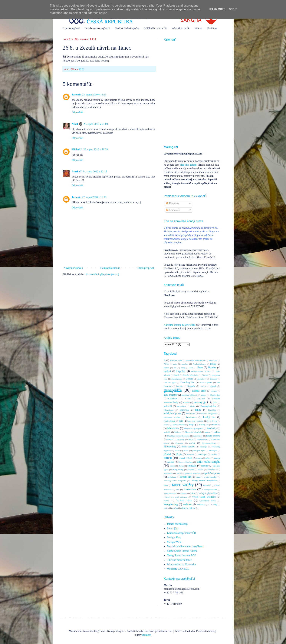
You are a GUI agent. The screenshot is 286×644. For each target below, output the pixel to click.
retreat (168, 458)
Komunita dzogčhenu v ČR (181, 533)
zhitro (166, 508)
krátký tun (209, 417)
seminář (205, 466)
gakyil (213, 386)
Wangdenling (171, 504)
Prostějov (213, 450)
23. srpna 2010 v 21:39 (96, 149)
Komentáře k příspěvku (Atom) (102, 274)
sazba (172, 466)
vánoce (183, 493)
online (192, 443)
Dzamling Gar (187, 382)
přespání (190, 454)
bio (175, 368)
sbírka (181, 466)
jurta (215, 402)
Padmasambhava (209, 443)
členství (205, 375)
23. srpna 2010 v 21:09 (96, 124)
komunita (190, 413)
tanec (166, 485)
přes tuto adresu (188, 165)
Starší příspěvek (146, 268)
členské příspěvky (191, 375)
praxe (186, 450)
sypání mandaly (210, 477)
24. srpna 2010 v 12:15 (95, 172)
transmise (190, 489)
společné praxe (212, 473)
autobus (185, 364)
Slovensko (168, 473)
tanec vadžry (183, 485)
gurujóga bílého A (189, 395)
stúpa (198, 477)
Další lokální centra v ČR (155, 28)
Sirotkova (212, 470)
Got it (233, 9)
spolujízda (172, 477)
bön (191, 368)
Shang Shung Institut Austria (182, 551)
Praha (177, 450)
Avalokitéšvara (199, 364)
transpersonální (210, 490)
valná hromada (170, 493)
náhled (217, 432)
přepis (179, 454)
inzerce (186, 402)
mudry (207, 432)
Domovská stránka (110, 268)
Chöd (188, 399)
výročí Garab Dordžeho (204, 497)
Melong (178, 432)
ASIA (166, 364)
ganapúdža (173, 390)
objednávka (202, 439)
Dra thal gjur (170, 382)
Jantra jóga (173, 528)
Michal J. (77, 149)
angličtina (213, 360)
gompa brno (199, 391)
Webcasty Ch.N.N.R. (178, 569)
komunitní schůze (172, 417)
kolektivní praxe (173, 413)
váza (193, 493)
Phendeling (170, 447)
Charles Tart (215, 395)
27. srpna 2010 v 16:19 (94, 197)
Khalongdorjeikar (208, 406)
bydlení (167, 371)
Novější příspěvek (73, 268)
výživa (167, 501)
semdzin (192, 466)
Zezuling (213, 504)
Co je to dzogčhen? (71, 28)
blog (183, 368)
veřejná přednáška (208, 493)
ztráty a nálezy (188, 508)
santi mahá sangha (209, 462)
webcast (187, 504)
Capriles (181, 371)
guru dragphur (171, 395)
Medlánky (212, 428)
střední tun (186, 477)
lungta (191, 425)
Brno (200, 368)
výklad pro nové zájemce (176, 497)
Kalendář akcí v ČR (181, 28)
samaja (217, 458)
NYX (191, 439)
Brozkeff (77, 172)
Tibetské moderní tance (179, 560)
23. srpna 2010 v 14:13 (94, 95)
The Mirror (212, 28)
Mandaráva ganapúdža (194, 428)
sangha (171, 462)
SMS (179, 473)
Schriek (191, 470)
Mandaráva (173, 428)
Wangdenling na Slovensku (181, 564)
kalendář (168, 406)
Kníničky (212, 410)
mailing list (204, 425)
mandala (216, 425)
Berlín (166, 368)
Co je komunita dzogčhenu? (97, 28)
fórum (203, 386)
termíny (207, 485)
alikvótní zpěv (176, 360)
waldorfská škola (207, 501)
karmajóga (181, 406)
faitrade (179, 386)
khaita (193, 406)
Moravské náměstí (193, 432)
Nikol (75, 124)
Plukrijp (203, 447)
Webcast (198, 28)
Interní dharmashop (177, 524)
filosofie (191, 386)
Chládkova (173, 399)
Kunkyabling (169, 421)
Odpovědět (78, 112)
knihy (198, 410)
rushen (199, 458)
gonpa (214, 391)
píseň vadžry (188, 447)
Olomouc (179, 443)
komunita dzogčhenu (208, 413)
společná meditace (192, 473)
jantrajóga (200, 402)
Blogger (146, 635)
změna (175, 508)
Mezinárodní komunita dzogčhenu (185, 546)
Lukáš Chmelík (178, 425)
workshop (201, 504)
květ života (212, 421)
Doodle (189, 379)
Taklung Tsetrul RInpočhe (175, 481)
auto (175, 364)
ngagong (181, 439)
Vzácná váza (184, 501)
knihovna (184, 410)
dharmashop (177, 379)
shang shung (178, 470)
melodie (167, 432)
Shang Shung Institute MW (181, 555)
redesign (203, 454)
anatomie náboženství (195, 360)
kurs (181, 421)
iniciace (201, 399)
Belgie (213, 364)
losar (166, 425)
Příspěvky (173, 203)
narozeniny (198, 436)
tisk (178, 490)
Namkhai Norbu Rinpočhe (127, 28)
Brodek (212, 368)
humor (203, 395)
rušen (208, 458)
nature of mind (213, 436)
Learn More (217, 9)
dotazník (214, 379)
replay (214, 454)
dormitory (201, 379)
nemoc (170, 439)
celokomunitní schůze (201, 371)
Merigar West (174, 542)
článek (177, 375)
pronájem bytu (199, 450)
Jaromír (76, 95)
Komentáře (173, 210)
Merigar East (174, 538)
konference (191, 417)
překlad (167, 454)
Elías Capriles (206, 382)
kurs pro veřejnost (195, 421)
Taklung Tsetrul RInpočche (204, 481)
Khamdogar (169, 410)
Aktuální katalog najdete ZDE (180, 325)
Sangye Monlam (185, 462)
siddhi (201, 470)
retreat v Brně (186, 458)
